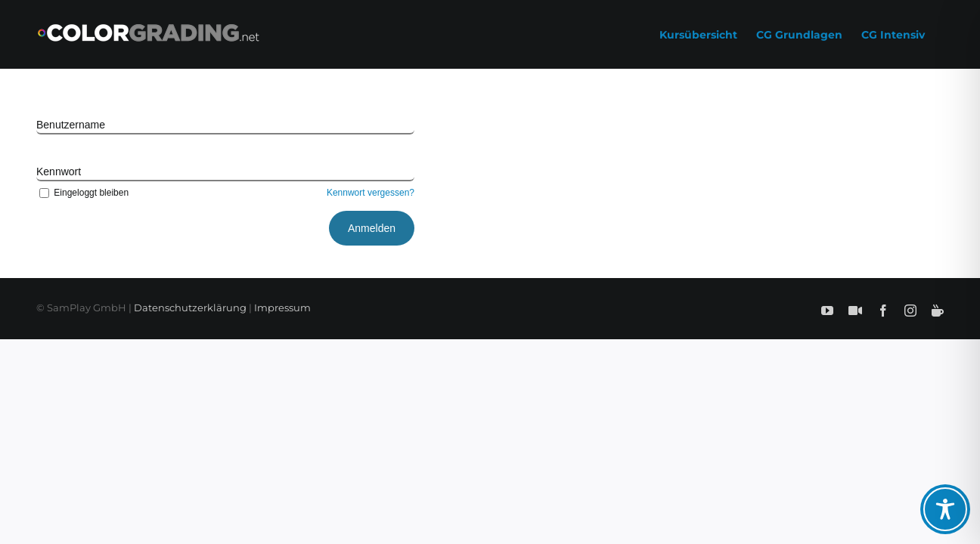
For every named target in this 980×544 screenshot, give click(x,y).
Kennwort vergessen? (371, 193)
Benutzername (71, 125)
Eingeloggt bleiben (82, 193)
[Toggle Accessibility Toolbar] (945, 509)
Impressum (282, 308)
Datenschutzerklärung (190, 308)
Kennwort (59, 172)
